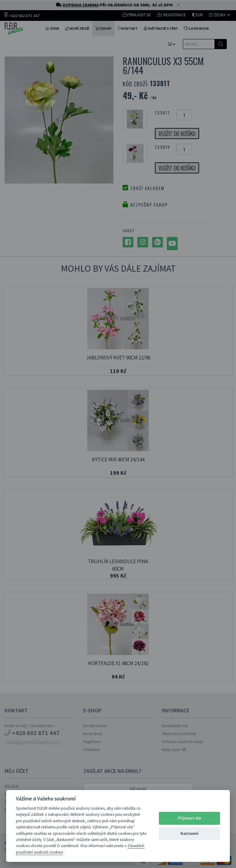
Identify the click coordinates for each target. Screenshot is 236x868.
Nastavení (189, 833)
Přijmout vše (189, 818)
